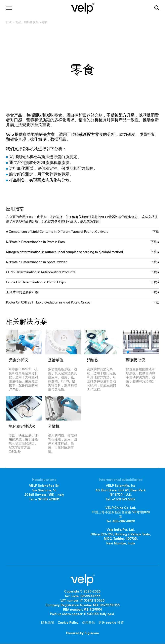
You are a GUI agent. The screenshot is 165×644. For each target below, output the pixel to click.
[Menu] (9, 8)
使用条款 (89, 623)
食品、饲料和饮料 (27, 22)
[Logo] (83, 8)
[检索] (156, 8)
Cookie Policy (68, 623)
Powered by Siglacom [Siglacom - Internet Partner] (83, 634)
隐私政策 (47, 623)
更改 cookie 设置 (112, 623)
